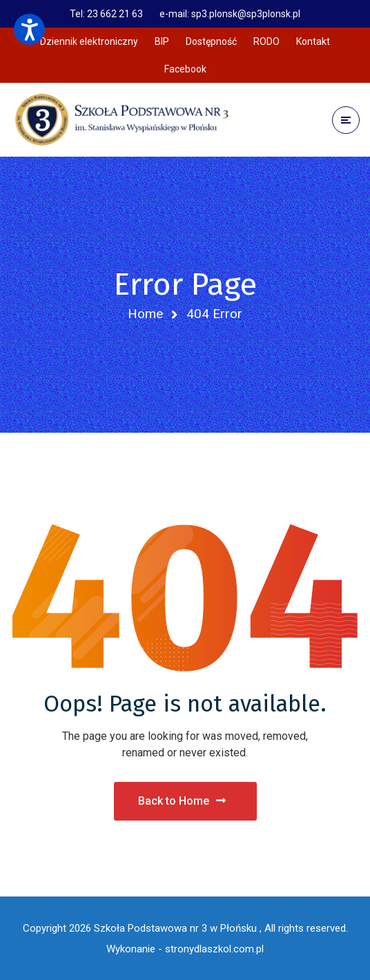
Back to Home (182, 801)
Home (145, 314)
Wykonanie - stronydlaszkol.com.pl (185, 949)
